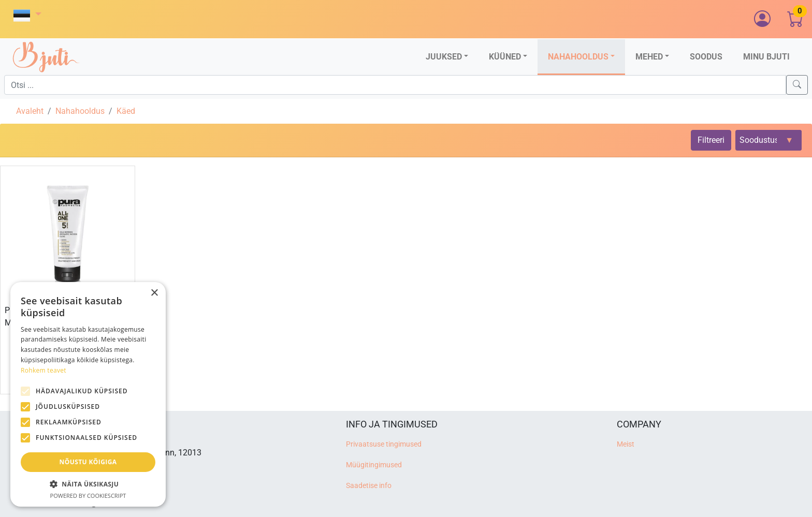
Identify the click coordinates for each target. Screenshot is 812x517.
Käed (126, 111)
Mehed (649, 57)
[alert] (88, 394)
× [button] (154, 293)
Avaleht (30, 111)
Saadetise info (369, 486)
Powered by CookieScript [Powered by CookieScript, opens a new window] (88, 496)
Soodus (706, 57)
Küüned (505, 57)
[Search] (797, 85)
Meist (626, 444)
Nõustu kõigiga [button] (88, 462)
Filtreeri (711, 140)
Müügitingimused (374, 465)
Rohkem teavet (44, 370)
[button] (27, 15)
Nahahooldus (578, 57)
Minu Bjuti (766, 57)
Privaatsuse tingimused (384, 444)
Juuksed (444, 57)
